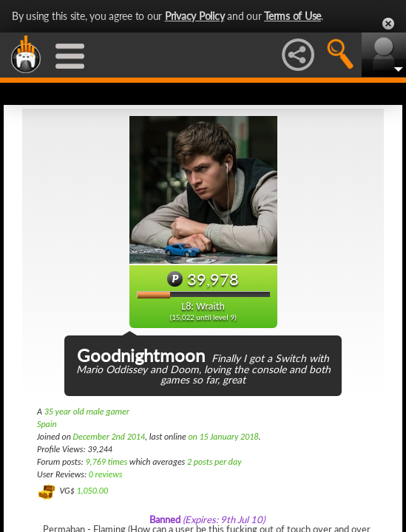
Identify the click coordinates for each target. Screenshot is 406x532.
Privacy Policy (195, 16)
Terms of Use (292, 16)
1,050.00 (92, 491)
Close (388, 24)
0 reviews (106, 474)
